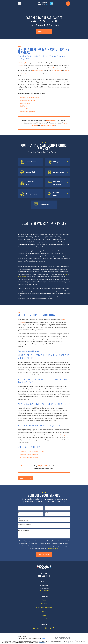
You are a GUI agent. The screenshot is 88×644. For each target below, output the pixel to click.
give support (44, 32)
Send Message (44, 554)
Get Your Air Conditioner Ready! (29, 454)
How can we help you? (24, 530)
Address (20, 519)
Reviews (44, 615)
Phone (20, 513)
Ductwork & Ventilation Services (29, 98)
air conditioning (54, 68)
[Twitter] (46, 628)
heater (66, 274)
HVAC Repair (23, 106)
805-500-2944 (44, 576)
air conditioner (22, 277)
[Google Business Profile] (34, 628)
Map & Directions (44, 591)
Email (47, 513)
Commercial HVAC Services (28, 100)
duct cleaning (61, 435)
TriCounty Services (25, 63)
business (20, 65)
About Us (44, 604)
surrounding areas (38, 70)
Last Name (48, 507)
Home (44, 600)
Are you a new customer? (25, 525)
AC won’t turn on (57, 70)
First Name (21, 507)
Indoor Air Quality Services (28, 112)
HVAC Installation (25, 103)
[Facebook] (42, 628)
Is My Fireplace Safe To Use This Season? (32, 452)
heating (44, 68)
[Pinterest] (54, 628)
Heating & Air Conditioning (44, 608)
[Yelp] (50, 628)
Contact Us (44, 619)
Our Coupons (25, 478)
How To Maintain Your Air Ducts (29, 457)
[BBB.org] (38, 628)
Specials (44, 611)
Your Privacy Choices (38, 638)
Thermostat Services (26, 109)
